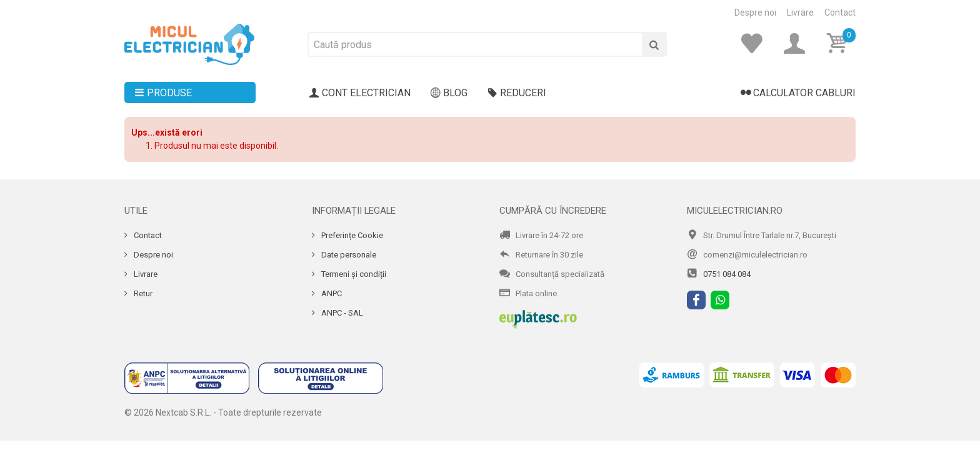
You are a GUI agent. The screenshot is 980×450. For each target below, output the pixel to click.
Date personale (348, 255)
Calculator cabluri (798, 93)
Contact (840, 12)
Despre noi (755, 12)
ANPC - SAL (341, 313)
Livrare (800, 12)
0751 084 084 (727, 274)
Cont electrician (360, 93)
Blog (449, 93)
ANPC (331, 293)
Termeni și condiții (353, 274)
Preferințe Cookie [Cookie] (351, 235)
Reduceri (517, 93)
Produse (163, 93)
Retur (142, 293)
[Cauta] (654, 44)
